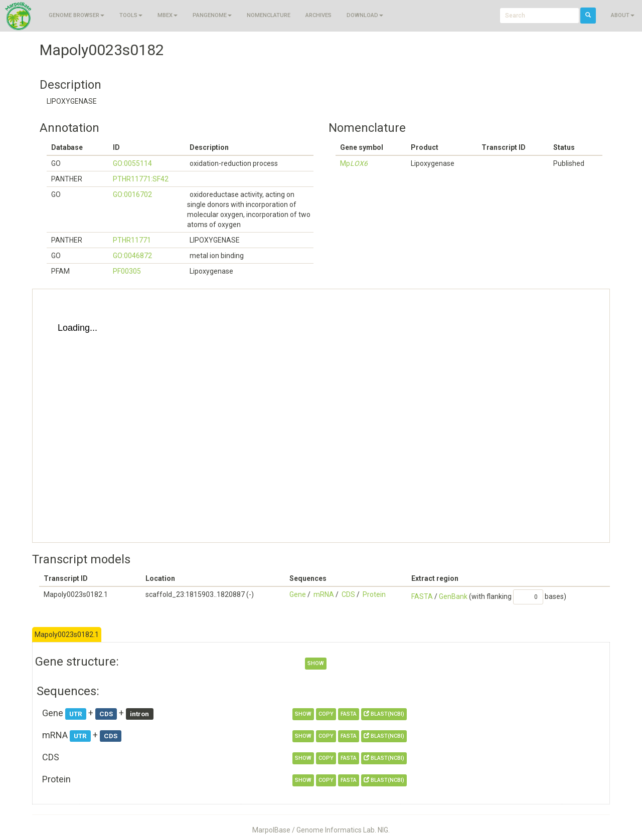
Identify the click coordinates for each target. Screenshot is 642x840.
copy (326, 714)
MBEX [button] (168, 15)
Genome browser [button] (76, 15)
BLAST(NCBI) (384, 714)
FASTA (422, 596)
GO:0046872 (132, 256)
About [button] (623, 15)
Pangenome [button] (212, 15)
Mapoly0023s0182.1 (67, 635)
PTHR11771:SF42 (141, 179)
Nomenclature (269, 15)
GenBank (453, 596)
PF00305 (127, 271)
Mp (354, 163)
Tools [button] (131, 15)
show (316, 663)
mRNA (324, 594)
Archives (318, 15)
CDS (348, 594)
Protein (374, 594)
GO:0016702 (132, 194)
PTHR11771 (132, 240)
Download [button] (365, 15)
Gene (298, 594)
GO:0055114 (132, 163)
